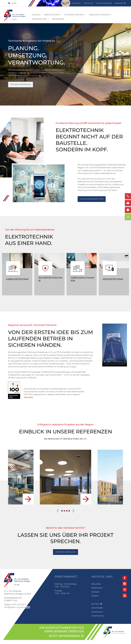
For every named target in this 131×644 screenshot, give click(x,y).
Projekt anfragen (21, 84)
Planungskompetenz (92, 199)
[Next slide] (73, 511)
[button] (62, 511)
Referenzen (97, 588)
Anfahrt (95, 596)
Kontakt (95, 592)
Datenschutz (98, 616)
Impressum (97, 612)
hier (85, 439)
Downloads (97, 608)
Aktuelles (29, 397)
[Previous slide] (58, 511)
